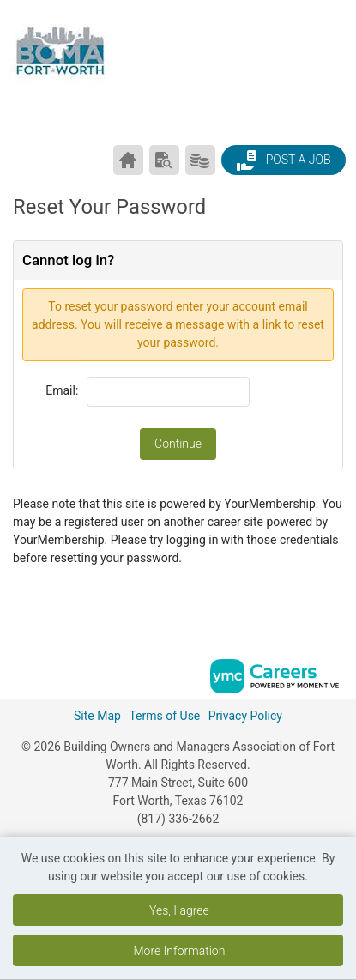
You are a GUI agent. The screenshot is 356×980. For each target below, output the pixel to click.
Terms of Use (164, 716)
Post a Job (283, 160)
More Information (179, 951)
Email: (62, 390)
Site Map (97, 716)
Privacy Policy (245, 716)
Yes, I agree (179, 910)
